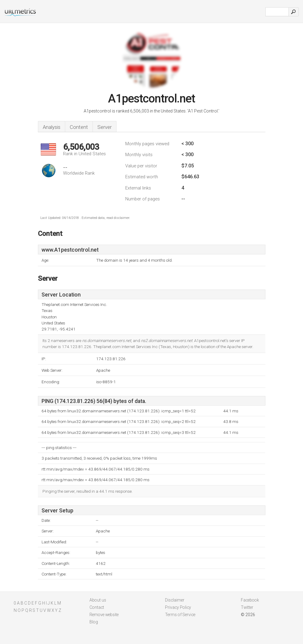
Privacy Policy (178, 607)
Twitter (247, 607)
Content (79, 127)
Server (104, 127)
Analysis (52, 127)
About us (98, 600)
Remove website (104, 615)
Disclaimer (175, 600)
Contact (97, 607)
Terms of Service (180, 615)
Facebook (250, 600)
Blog (94, 622)
